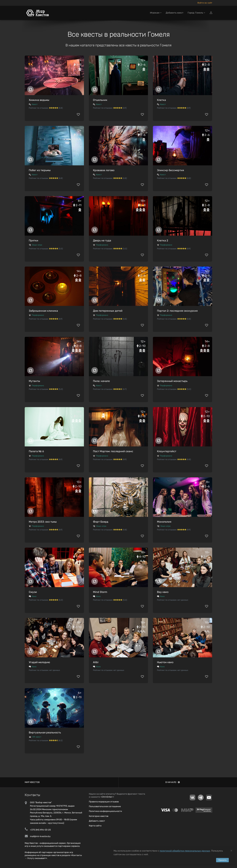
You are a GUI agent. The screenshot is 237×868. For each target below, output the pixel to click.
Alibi (96, 662)
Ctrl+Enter (107, 797)
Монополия (164, 522)
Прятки (33, 240)
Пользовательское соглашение (105, 806)
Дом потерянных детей (108, 311)
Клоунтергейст (167, 451)
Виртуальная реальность (45, 732)
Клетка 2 (163, 240)
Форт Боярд (101, 522)
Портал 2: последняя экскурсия (177, 311)
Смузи (33, 592)
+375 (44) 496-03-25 (40, 830)
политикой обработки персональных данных (185, 851)
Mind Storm (100, 592)
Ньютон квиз (165, 662)
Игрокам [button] (156, 13)
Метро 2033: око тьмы (43, 522)
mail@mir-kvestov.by (40, 836)
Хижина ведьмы (39, 100)
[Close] (231, 850)
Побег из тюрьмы (40, 170)
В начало (173, 782)
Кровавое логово (104, 170)
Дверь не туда (102, 240)
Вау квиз (163, 592)
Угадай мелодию (39, 662)
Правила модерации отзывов (104, 802)
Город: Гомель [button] (196, 13)
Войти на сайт (205, 3)
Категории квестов (99, 816)
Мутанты (34, 381)
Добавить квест (175, 13)
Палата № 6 (36, 451)
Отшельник (100, 100)
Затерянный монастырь (172, 381)
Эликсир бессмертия (171, 170)
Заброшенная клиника (43, 311)
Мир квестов (32, 782)
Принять (222, 860)
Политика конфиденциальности (105, 811)
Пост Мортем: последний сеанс (113, 451)
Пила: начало (101, 381)
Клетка (161, 100)
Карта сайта (95, 826)
